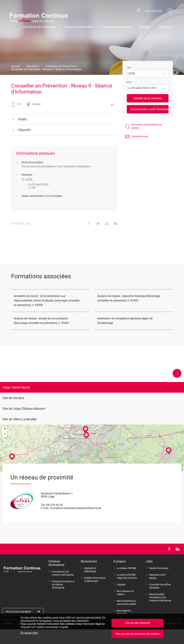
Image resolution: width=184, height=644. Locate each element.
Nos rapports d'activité (124, 612)
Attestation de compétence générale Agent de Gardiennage (125, 321)
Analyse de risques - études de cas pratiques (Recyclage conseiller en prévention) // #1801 (41, 321)
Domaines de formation (39, 27)
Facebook (169, 549)
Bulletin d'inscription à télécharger (95, 579)
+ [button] (5, 429)
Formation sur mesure (118, 27)
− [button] (5, 434)
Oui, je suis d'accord (138, 623)
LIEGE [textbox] (131, 74)
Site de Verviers (13, 398)
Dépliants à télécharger (90, 570)
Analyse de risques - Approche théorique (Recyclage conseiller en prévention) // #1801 (129, 298)
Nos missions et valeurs (125, 593)
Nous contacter (154, 11)
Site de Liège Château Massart (24, 409)
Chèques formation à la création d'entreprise (63, 585)
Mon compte (172, 11)
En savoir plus (29, 633)
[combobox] (148, 74)
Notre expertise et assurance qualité (126, 602)
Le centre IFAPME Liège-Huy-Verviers (127, 576)
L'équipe (121, 585)
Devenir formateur (159, 568)
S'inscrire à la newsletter (18, 612)
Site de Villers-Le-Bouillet (20, 419)
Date (129, 82)
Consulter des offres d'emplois (160, 586)
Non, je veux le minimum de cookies (138, 634)
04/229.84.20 (54, 505)
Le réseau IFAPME (126, 568)
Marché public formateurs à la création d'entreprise (160, 597)
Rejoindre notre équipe (157, 576)
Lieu (129, 68)
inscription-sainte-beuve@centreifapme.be (76, 508)
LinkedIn (177, 549)
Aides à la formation (79, 27)
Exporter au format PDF (112, 104)
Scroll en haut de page (177, 373)
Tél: (43, 505)
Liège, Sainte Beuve (16, 387)
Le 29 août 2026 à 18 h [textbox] (142, 88)
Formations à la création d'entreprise (63, 573)
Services (144, 27)
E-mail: (45, 508)
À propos (166, 27)
